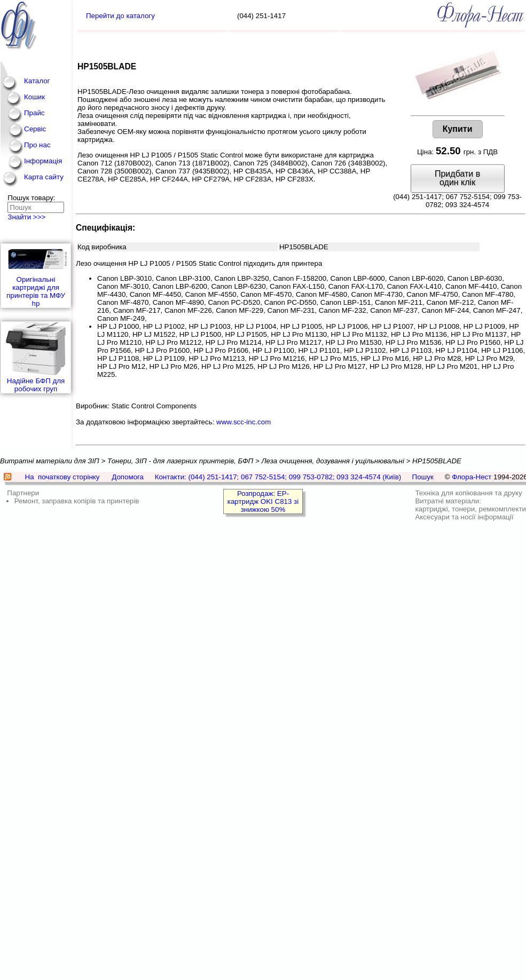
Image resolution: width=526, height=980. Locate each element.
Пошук (423, 477)
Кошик (34, 97)
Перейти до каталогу (120, 16)
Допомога (128, 477)
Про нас (37, 145)
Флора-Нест (472, 477)
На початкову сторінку (62, 477)
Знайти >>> (26, 217)
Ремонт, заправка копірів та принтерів (77, 501)
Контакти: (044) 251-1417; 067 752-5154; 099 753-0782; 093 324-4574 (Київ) (278, 477)
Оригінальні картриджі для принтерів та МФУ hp (36, 276)
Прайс (34, 113)
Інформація (43, 161)
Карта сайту (44, 177)
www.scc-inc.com (244, 422)
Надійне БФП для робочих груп (36, 357)
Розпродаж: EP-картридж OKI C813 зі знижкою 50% (263, 501)
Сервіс (35, 129)
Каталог (37, 81)
